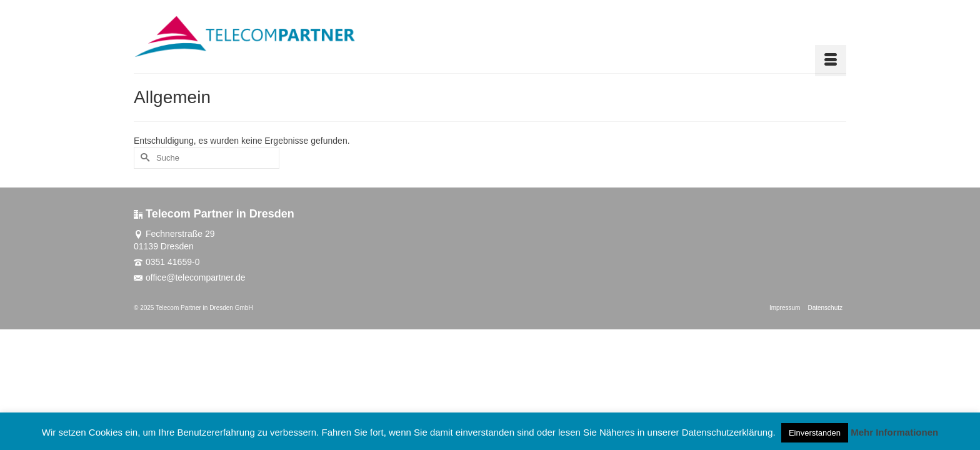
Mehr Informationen (894, 432)
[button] (831, 37)
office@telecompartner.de (190, 277)
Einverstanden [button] (815, 433)
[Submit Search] (143, 158)
